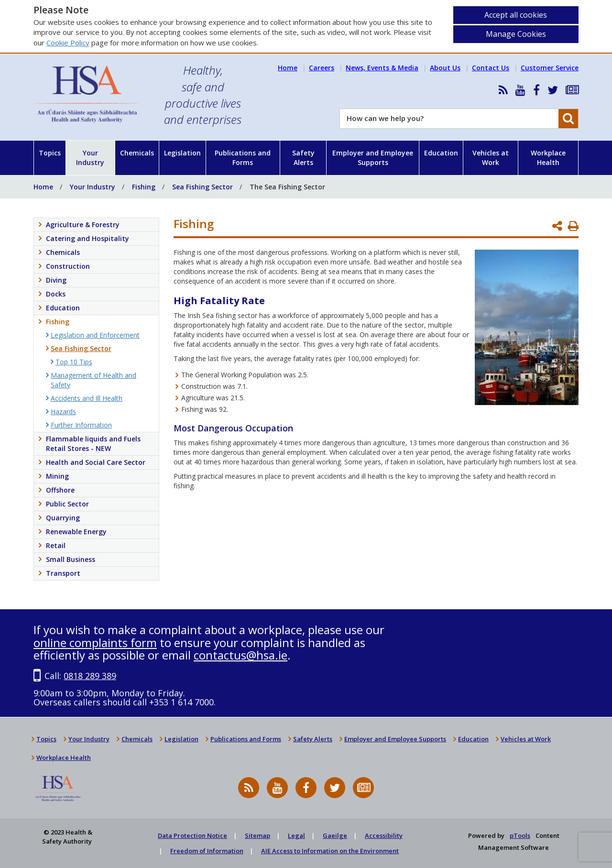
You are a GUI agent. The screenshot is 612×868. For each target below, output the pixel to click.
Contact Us (491, 68)
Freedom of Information (207, 851)
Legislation (182, 153)
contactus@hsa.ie (240, 655)
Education (441, 153)
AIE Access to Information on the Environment (330, 851)
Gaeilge (335, 835)
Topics (50, 153)
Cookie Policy (68, 43)
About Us (445, 68)
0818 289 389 (90, 676)
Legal (296, 835)
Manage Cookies (516, 34)
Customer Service (550, 68)
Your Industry (90, 158)
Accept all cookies (516, 15)
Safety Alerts (303, 158)
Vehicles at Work (491, 158)
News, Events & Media (382, 68)
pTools (520, 835)
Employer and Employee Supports (373, 158)
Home (288, 68)
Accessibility (384, 835)
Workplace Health (548, 158)
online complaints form (95, 643)
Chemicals (137, 153)
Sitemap (257, 835)
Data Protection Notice (192, 835)
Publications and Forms (243, 158)
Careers (322, 68)
